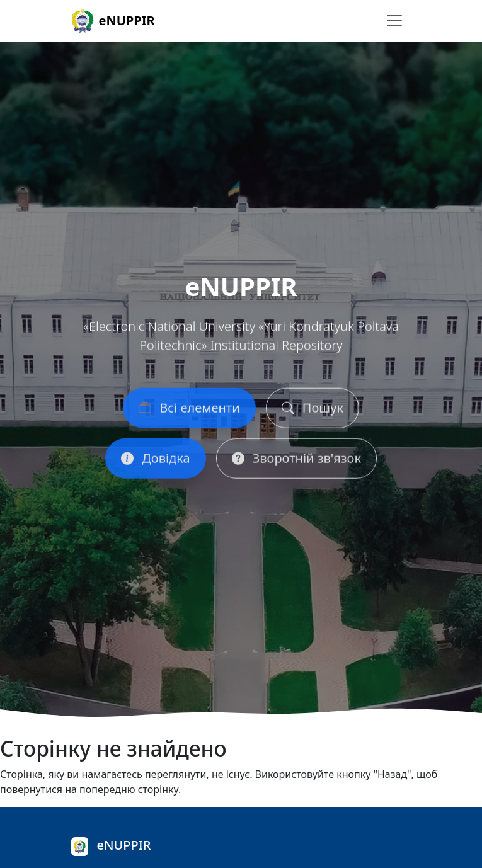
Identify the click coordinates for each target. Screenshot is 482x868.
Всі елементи (189, 411)
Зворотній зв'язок (296, 461)
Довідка (156, 461)
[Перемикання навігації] (394, 21)
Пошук (313, 411)
